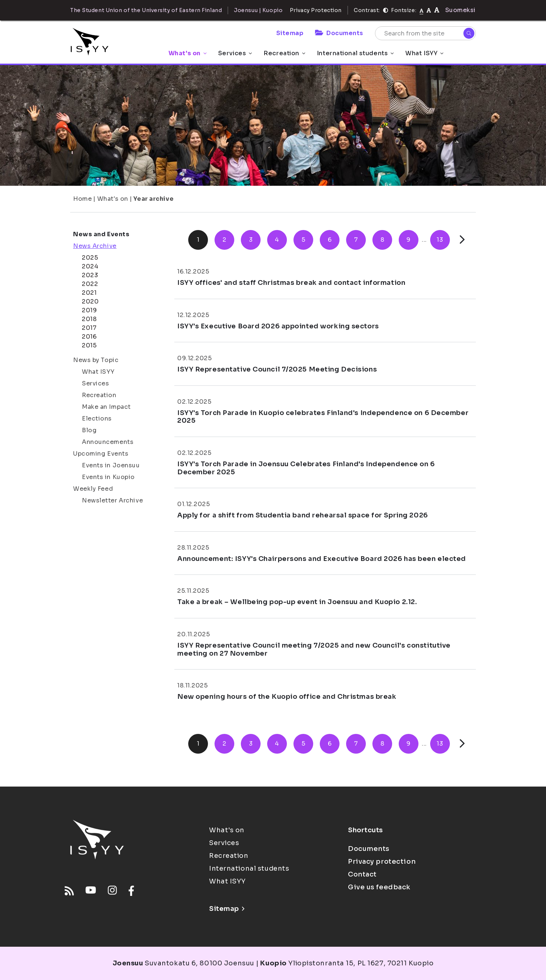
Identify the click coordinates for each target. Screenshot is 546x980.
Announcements (108, 442)
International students (355, 53)
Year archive (153, 199)
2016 (89, 337)
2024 (90, 266)
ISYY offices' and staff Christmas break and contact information (291, 283)
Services (235, 53)
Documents (339, 33)
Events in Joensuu (111, 465)
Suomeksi (460, 10)
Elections (97, 419)
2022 (90, 284)
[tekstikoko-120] (437, 10)
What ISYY (424, 53)
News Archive (95, 246)
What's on (187, 53)
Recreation (284, 53)
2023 (90, 275)
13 (440, 240)
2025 (90, 258)
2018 (89, 319)
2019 (89, 310)
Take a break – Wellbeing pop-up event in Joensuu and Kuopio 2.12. (297, 602)
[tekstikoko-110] (429, 10)
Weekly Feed (93, 489)
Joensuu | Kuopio (258, 10)
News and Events (101, 234)
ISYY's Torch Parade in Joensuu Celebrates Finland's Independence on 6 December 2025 (306, 468)
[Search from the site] (425, 33)
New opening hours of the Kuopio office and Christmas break (287, 697)
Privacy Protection (316, 10)
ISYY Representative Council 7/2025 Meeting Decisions (277, 369)
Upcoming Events (101, 454)
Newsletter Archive (112, 500)
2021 (89, 293)
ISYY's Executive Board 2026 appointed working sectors (278, 326)
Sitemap (290, 33)
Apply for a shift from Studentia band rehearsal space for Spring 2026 (303, 515)
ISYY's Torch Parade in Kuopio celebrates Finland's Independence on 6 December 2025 (323, 417)
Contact (362, 874)
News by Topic (96, 360)
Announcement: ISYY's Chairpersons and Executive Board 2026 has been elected (322, 559)
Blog (89, 430)
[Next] (462, 240)
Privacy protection (382, 862)
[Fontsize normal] (422, 10)
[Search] (469, 33)
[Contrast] (386, 10)
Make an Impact (106, 407)
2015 (89, 345)
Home (82, 199)
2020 (90, 301)
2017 (89, 328)
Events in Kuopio (108, 477)
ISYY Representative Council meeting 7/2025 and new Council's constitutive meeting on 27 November (314, 649)
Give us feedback (379, 887)
